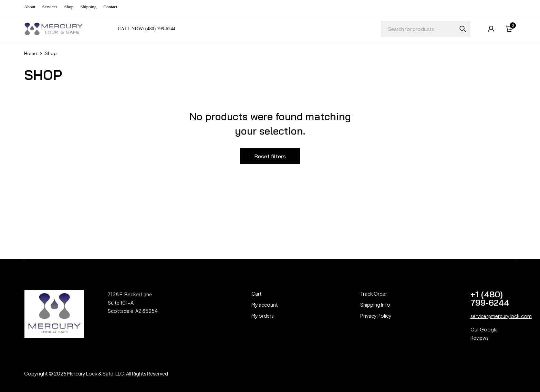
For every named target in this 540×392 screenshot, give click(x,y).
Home (30, 53)
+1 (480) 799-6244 (490, 298)
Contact (110, 7)
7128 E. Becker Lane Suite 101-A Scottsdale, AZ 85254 (133, 303)
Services (50, 7)
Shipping (88, 7)
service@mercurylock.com (501, 316)
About (30, 7)
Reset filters (270, 156)
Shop (69, 7)
